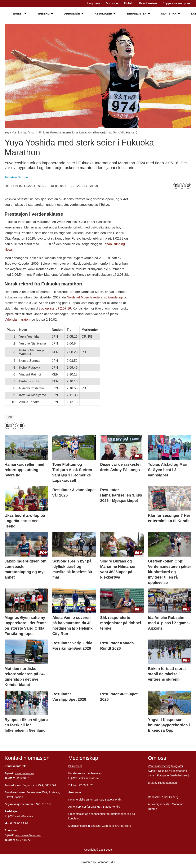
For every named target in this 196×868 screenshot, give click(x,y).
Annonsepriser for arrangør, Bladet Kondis (94, 807)
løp (9, 417)
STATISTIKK (169, 14)
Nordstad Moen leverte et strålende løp (95, 297)
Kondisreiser (148, 3)
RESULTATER (103, 14)
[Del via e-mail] (188, 186)
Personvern (155, 790)
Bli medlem (75, 766)
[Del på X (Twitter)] (182, 186)
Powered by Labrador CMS (98, 862)
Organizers (124, 826)
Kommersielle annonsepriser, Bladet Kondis (95, 800)
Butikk (129, 3)
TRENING (44, 14)
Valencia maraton (17, 320)
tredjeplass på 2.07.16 (55, 308)
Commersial (109, 826)
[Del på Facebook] (176, 186)
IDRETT (18, 14)
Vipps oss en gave (177, 3)
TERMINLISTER (137, 14)
